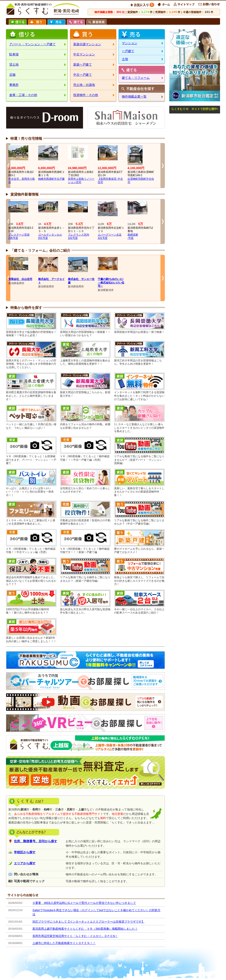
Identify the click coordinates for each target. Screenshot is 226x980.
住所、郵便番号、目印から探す (36, 841)
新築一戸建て (83, 64)
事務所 (14, 85)
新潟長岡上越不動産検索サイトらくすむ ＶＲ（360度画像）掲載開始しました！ (85, 929)
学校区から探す (25, 852)
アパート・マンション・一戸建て (32, 44)
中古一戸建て (83, 75)
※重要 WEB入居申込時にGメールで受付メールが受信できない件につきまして (84, 903)
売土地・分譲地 (84, 85)
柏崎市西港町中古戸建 (51, 179)
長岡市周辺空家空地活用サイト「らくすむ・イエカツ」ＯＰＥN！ (75, 936)
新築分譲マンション (87, 44)
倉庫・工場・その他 (23, 95)
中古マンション (84, 54)
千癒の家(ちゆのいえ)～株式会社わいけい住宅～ (111, 282)
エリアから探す (25, 863)
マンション (130, 43)
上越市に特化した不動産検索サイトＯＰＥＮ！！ (64, 943)
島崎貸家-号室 (133, 236)
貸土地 (14, 64)
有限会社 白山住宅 (20, 279)
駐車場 (14, 54)
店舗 (12, 75)
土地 (125, 59)
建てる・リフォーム (136, 78)
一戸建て (128, 51)
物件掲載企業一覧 (134, 96)
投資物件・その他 (86, 95)
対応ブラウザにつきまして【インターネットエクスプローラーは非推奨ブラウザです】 (88, 922)
